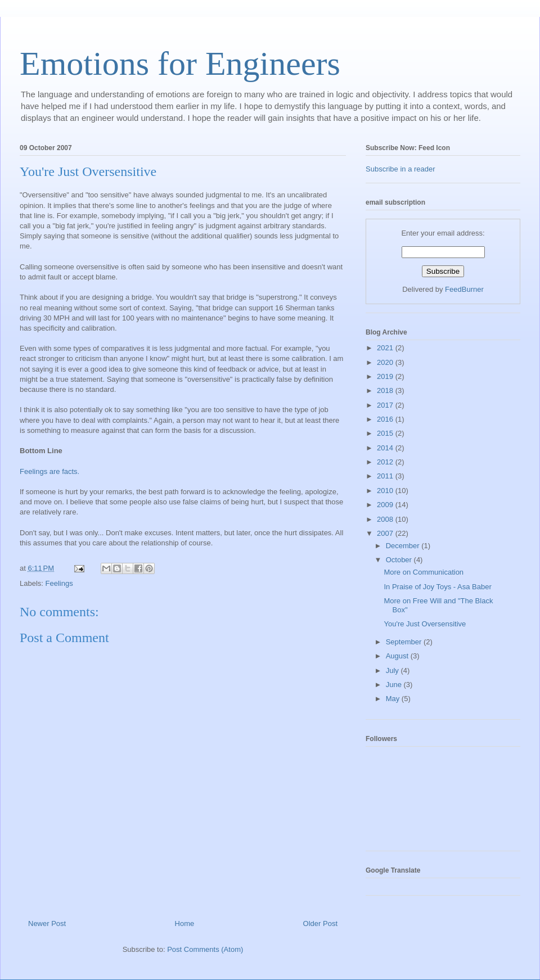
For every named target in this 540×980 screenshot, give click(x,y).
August (398, 656)
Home (185, 923)
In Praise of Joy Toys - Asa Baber (437, 587)
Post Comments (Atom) (205, 949)
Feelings (59, 583)
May (394, 699)
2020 (386, 362)
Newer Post (47, 923)
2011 (386, 476)
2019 (386, 376)
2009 (386, 505)
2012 (386, 462)
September (405, 642)
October (400, 560)
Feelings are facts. (49, 471)
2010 (386, 491)
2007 (386, 533)
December (404, 546)
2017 (386, 405)
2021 (386, 348)
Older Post (320, 923)
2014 (386, 448)
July (393, 670)
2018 (386, 390)
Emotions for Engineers (180, 64)
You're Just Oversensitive (88, 171)
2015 (386, 433)
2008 (386, 519)
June (395, 685)
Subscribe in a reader (400, 169)
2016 (386, 419)
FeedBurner (464, 289)
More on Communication (424, 572)
